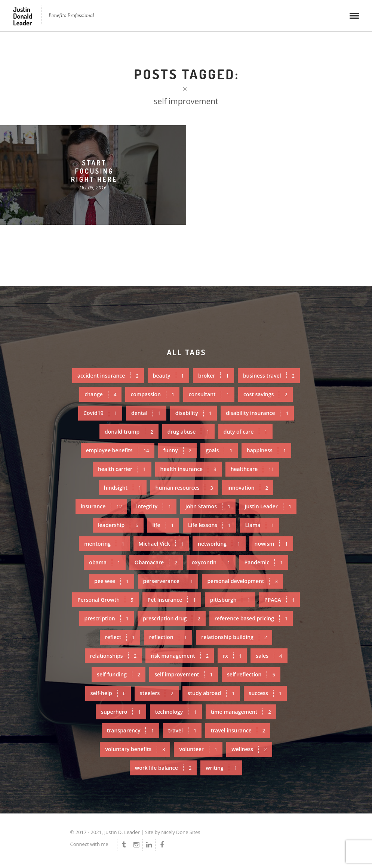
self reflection (251, 674)
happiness (266, 450)
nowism (271, 544)
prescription (107, 618)
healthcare (252, 469)
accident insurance (108, 376)
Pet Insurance (172, 600)
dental (146, 413)
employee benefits (118, 450)
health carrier (122, 469)
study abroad (211, 693)
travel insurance (238, 730)
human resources (184, 488)
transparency (130, 730)
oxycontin (211, 562)
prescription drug (172, 618)
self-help (108, 693)
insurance (101, 506)
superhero (121, 712)
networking (219, 544)
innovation (248, 488)
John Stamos (208, 506)
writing (221, 768)
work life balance (163, 768)
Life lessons (210, 525)
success (265, 693)
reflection (168, 637)
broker (213, 376)
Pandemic (264, 562)
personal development (242, 581)
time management (241, 712)
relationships (113, 656)
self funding (119, 674)
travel (182, 730)
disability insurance (257, 413)
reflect (120, 637)
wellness (249, 749)
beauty (168, 376)
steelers (157, 693)
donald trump (129, 432)
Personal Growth (105, 600)
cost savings (265, 394)
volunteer (198, 749)
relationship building (234, 637)
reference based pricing (251, 618)
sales (269, 656)
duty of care (245, 432)
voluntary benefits (135, 749)
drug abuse (188, 432)
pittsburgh (230, 600)
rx (232, 656)
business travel (269, 376)
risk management (180, 656)
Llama (260, 525)
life (163, 525)
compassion (152, 394)
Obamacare (156, 562)
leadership (118, 525)
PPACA (279, 600)
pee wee (111, 581)
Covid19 (100, 413)
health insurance (188, 469)
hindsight (123, 488)
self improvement (184, 674)
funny (178, 450)
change (100, 394)
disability (193, 413)
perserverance (168, 581)
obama (104, 562)
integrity (154, 506)
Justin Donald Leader (23, 16)
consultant (209, 394)
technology (176, 712)
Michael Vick (161, 544)
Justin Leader (268, 506)
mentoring (104, 544)
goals (219, 450)
